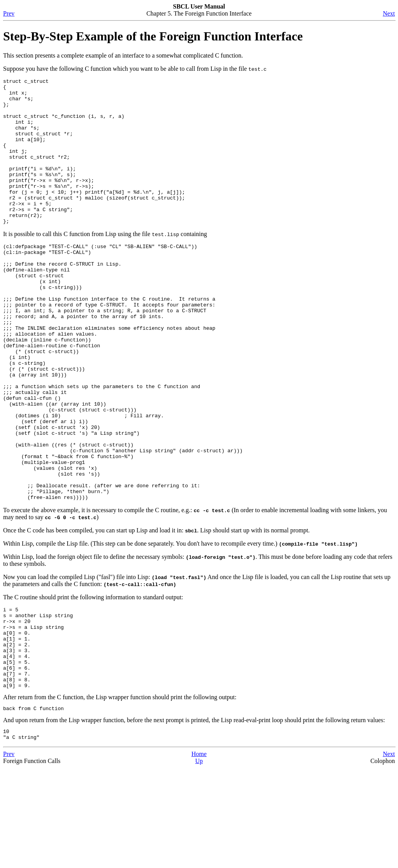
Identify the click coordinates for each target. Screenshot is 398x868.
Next (389, 13)
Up (199, 861)
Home (199, 854)
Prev (9, 13)
